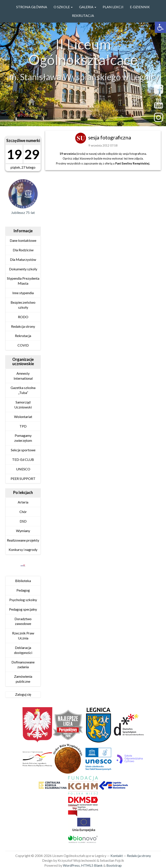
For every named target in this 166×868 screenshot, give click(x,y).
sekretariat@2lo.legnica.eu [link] (135, 112)
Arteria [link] (23, 502)
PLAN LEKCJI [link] (113, 7)
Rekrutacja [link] (83, 15)
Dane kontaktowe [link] (23, 240)
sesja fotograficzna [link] (110, 137)
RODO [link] (23, 317)
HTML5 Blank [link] (92, 865)
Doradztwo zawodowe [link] (23, 621)
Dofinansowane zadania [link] (23, 665)
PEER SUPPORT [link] (23, 478)
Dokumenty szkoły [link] (23, 269)
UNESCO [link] (23, 469)
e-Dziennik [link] (140, 7)
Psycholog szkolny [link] (23, 600)
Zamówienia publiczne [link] (23, 679)
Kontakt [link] (117, 856)
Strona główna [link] (32, 7)
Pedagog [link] (23, 590)
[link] (160, 27)
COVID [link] (23, 345)
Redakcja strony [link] (23, 326)
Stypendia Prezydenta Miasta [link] (23, 281)
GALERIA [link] (88, 7)
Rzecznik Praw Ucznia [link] (23, 636)
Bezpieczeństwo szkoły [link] (23, 305)
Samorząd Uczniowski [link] (23, 405)
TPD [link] (23, 426)
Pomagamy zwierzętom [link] (23, 438)
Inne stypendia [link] (23, 293)
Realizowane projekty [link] (23, 540)
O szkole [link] (63, 7)
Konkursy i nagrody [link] (23, 549)
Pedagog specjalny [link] (23, 609)
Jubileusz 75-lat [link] (23, 212)
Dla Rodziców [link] (23, 250)
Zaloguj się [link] (23, 694)
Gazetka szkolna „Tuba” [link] (23, 390)
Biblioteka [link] (23, 581)
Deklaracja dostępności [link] (23, 650)
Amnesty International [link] (23, 376)
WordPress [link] (71, 865)
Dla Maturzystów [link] (23, 259)
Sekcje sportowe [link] (23, 450)
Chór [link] (23, 512)
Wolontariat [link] (23, 417)
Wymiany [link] (23, 531)
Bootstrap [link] (114, 865)
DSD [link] (23, 521)
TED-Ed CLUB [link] (23, 459)
